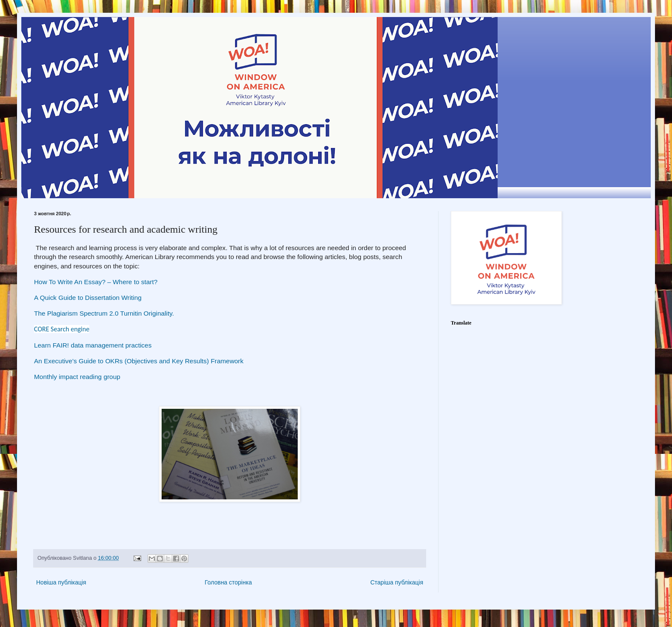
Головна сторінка (228, 582)
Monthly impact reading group (77, 377)
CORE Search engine (62, 329)
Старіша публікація (397, 582)
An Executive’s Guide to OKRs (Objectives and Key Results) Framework (139, 361)
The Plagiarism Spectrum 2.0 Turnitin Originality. (105, 313)
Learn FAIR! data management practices (94, 345)
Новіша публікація (61, 582)
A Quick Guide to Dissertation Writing (88, 298)
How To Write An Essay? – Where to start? (96, 282)
